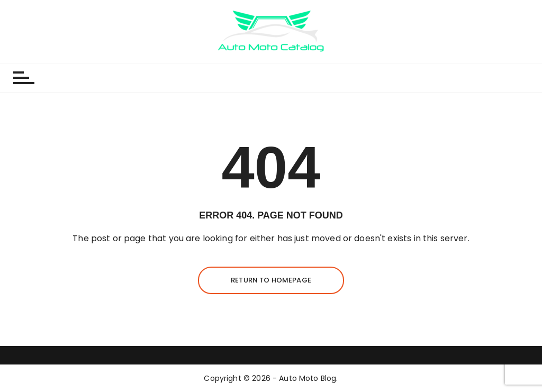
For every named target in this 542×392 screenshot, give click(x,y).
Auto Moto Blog (308, 378)
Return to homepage (271, 280)
